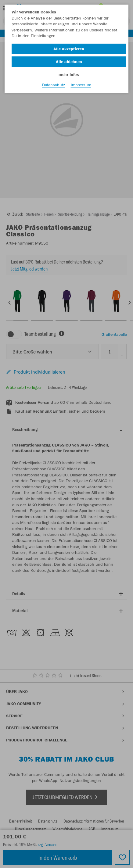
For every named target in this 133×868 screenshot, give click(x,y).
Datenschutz (54, 85)
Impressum (81, 85)
